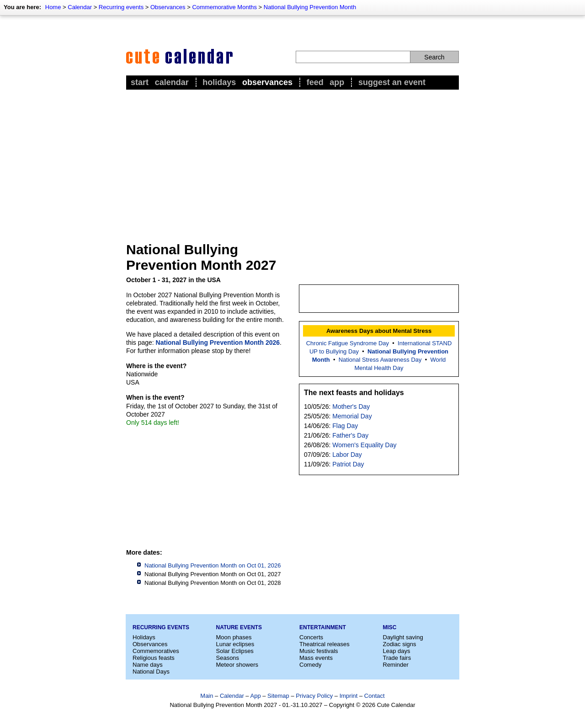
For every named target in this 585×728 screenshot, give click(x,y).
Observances (168, 7)
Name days (148, 665)
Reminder (396, 665)
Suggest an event (392, 82)
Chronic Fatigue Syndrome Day (348, 343)
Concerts (311, 637)
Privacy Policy (314, 696)
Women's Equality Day (364, 445)
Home (53, 7)
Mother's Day (351, 407)
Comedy (310, 665)
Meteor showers (237, 665)
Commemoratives (156, 651)
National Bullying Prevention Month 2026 (218, 343)
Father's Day (350, 435)
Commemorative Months (224, 7)
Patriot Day (348, 464)
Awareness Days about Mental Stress (379, 331)
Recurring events (121, 7)
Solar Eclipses (235, 651)
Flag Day (345, 426)
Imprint (349, 696)
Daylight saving (403, 637)
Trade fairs (397, 658)
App (337, 82)
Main (207, 696)
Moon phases (234, 637)
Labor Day (347, 455)
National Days (151, 672)
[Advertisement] (292, 161)
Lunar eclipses (235, 644)
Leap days (397, 651)
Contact (375, 696)
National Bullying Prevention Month (310, 7)
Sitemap (278, 696)
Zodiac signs (400, 644)
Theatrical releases (324, 644)
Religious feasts (154, 658)
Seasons (228, 658)
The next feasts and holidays (354, 393)
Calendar (80, 7)
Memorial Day (352, 416)
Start (140, 82)
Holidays (219, 82)
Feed (315, 82)
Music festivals (319, 651)
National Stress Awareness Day (380, 360)
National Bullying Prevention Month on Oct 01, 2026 (213, 565)
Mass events (316, 658)
